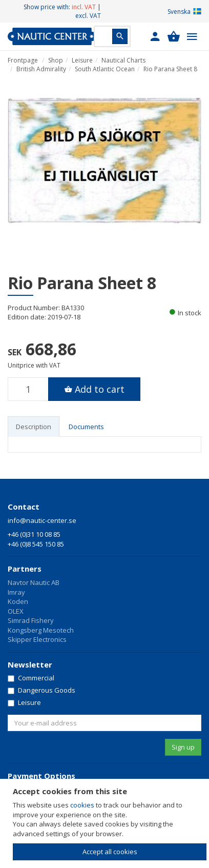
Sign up (183, 747)
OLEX (16, 611)
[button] (155, 36)
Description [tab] (34, 427)
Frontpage (23, 60)
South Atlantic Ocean (105, 69)
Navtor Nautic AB (34, 582)
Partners (25, 569)
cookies (82, 805)
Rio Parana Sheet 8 (170, 69)
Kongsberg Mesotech (41, 630)
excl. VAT (88, 16)
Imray (16, 592)
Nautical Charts (123, 60)
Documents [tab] (86, 427)
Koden (18, 601)
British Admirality (41, 69)
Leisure (82, 60)
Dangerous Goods (41, 690)
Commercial (31, 678)
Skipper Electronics (37, 639)
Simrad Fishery (31, 620)
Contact (24, 507)
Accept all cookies (110, 852)
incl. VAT (84, 7)
